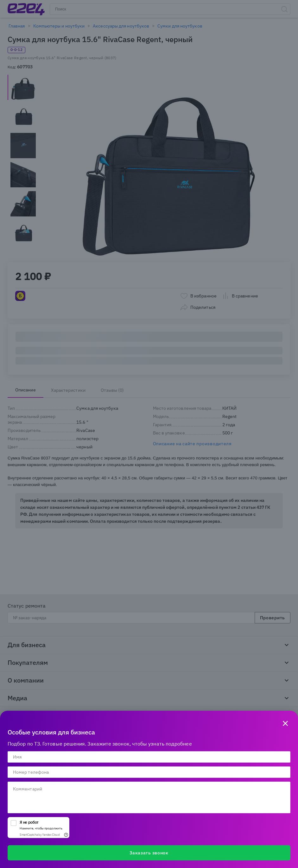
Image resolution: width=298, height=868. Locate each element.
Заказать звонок (149, 853)
